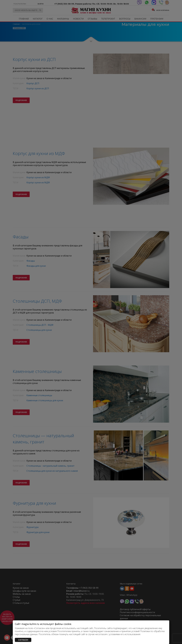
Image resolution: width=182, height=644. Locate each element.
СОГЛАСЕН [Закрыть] (23, 640)
